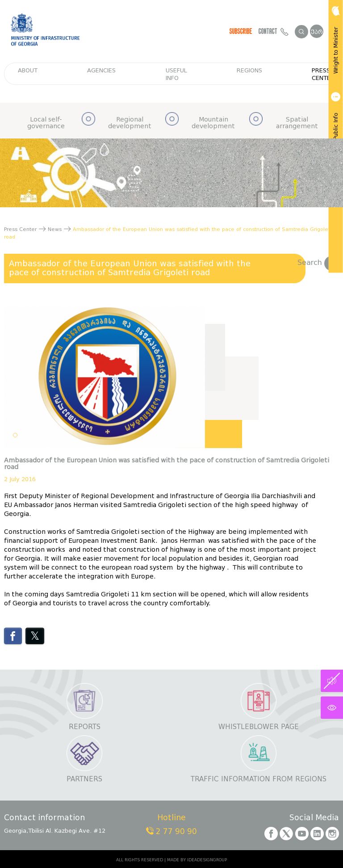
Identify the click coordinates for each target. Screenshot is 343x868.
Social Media (314, 818)
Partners (84, 779)
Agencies (101, 70)
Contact (274, 31)
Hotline (171, 818)
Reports (85, 727)
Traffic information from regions (259, 779)
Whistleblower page (259, 727)
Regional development (130, 123)
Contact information (44, 818)
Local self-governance (46, 123)
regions (249, 70)
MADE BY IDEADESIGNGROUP (197, 860)
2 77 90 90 (171, 832)
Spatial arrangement (297, 123)
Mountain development (213, 123)
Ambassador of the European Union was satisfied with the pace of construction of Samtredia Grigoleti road (130, 268)
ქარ (317, 32)
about (28, 70)
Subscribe (241, 31)
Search (318, 262)
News (55, 229)
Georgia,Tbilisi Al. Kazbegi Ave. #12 (55, 831)
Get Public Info (335, 122)
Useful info (176, 74)
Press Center (323, 74)
